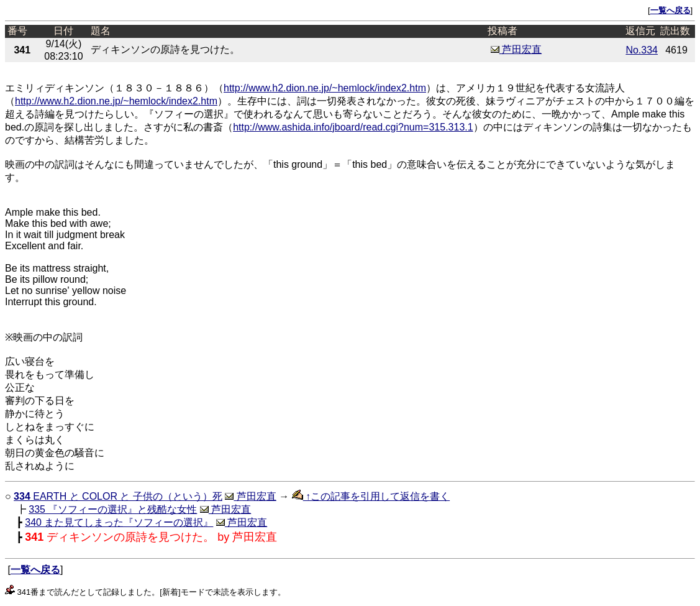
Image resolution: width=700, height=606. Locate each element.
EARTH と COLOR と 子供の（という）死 (118, 496)
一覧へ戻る (670, 10)
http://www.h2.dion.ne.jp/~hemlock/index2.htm (325, 88)
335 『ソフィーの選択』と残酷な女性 (113, 509)
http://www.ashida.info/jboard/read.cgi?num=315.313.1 (353, 127)
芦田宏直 (516, 49)
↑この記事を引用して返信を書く (371, 496)
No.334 (642, 50)
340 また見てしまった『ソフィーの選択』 (119, 522)
